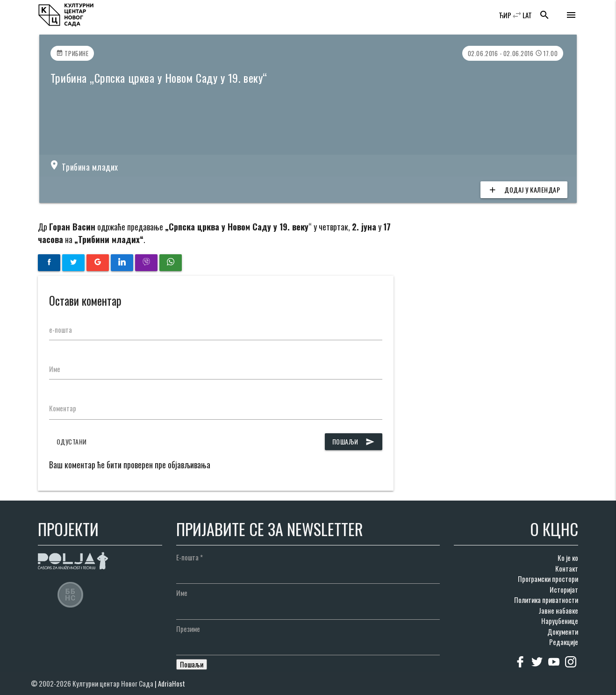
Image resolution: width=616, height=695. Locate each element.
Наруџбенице (560, 621)
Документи (563, 631)
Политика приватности (546, 600)
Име (55, 369)
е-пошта (61, 330)
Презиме (188, 629)
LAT (527, 15)
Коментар (63, 408)
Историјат (564, 589)
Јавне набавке (558, 610)
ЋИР (505, 15)
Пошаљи (354, 442)
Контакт (567, 568)
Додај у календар (524, 190)
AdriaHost (172, 683)
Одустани (72, 441)
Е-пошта (190, 557)
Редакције (564, 642)
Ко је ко (568, 558)
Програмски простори (548, 579)
